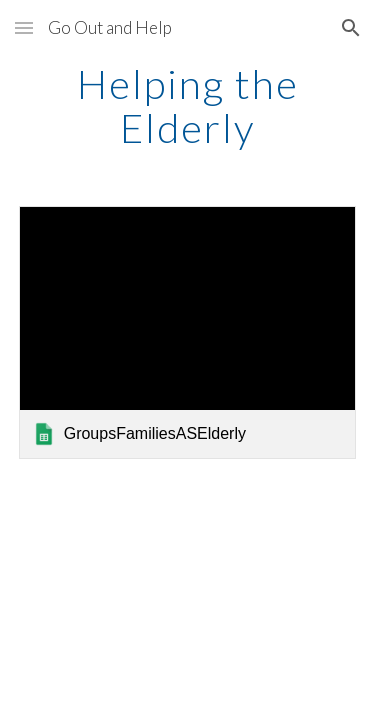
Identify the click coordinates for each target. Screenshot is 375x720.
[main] (188, 106)
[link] (188, 332)
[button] (24, 27)
